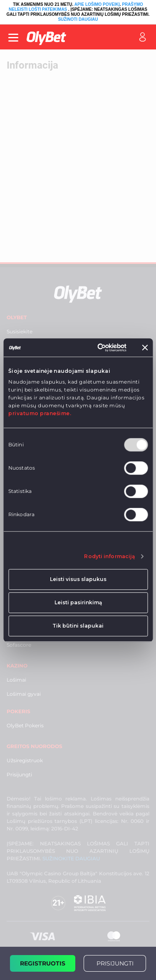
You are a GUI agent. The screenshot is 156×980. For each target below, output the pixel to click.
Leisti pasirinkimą (78, 602)
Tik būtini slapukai (78, 626)
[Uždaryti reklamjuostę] (145, 347)
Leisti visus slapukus (78, 579)
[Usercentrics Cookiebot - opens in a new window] (94, 347)
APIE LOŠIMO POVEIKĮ (97, 4)
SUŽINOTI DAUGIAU (78, 19)
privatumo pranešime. (40, 414)
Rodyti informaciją (109, 556)
